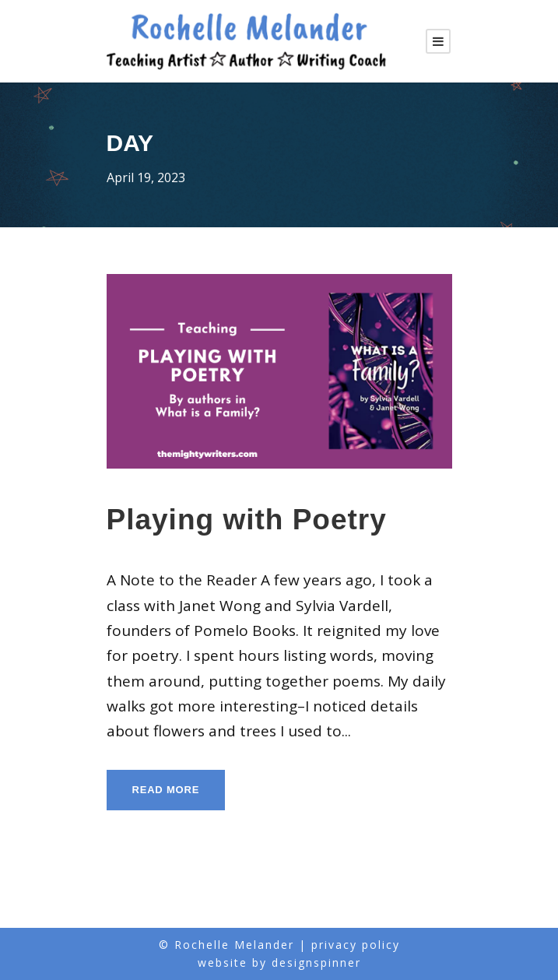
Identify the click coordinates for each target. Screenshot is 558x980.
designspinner (316, 962)
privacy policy (356, 945)
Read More (166, 790)
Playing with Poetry (247, 520)
